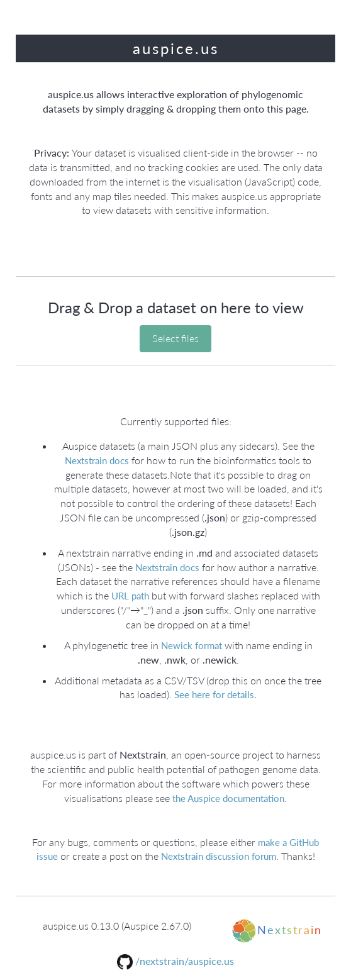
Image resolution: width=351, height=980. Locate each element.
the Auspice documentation (228, 798)
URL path (129, 596)
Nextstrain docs (98, 460)
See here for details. (214, 694)
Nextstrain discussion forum (219, 856)
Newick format (190, 645)
